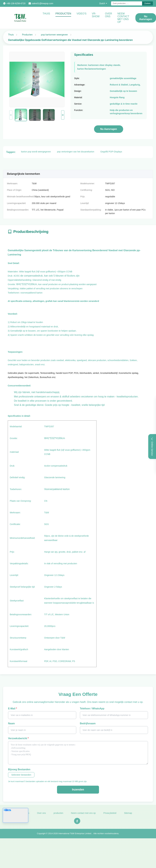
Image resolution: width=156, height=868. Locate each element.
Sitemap (128, 814)
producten (58, 814)
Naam (11, 723)
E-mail (12, 709)
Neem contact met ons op (83, 814)
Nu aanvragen (146, 18)
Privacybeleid (110, 814)
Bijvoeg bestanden (19, 769)
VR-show (96, 15)
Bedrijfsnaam (88, 723)
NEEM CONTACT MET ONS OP (123, 18)
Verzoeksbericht (18, 738)
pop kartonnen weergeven (54, 35)
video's (81, 14)
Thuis (46, 14)
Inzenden (78, 790)
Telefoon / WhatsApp (92, 709)
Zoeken (147, 3)
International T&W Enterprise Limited (75, 835)
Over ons (109, 15)
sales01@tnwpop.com (42, 3)
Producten (63, 14)
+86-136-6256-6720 (16, 3)
